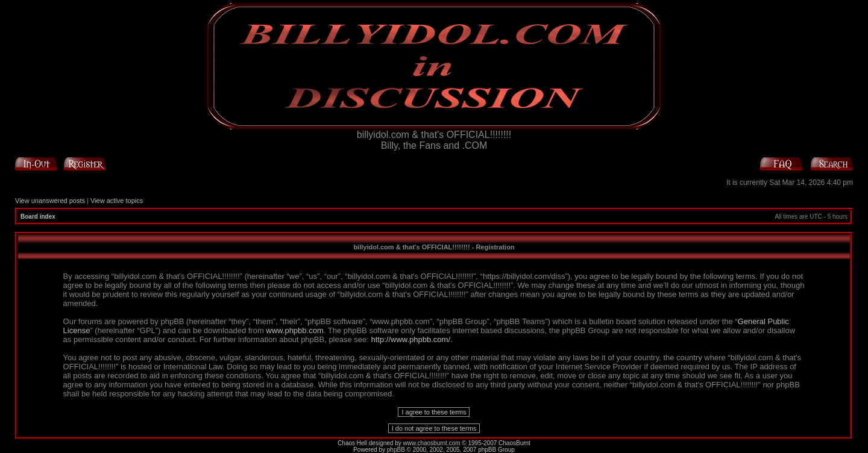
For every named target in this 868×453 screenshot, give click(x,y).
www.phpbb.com (294, 330)
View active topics (117, 201)
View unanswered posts (50, 201)
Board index (38, 217)
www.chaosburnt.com (432, 443)
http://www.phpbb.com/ (411, 339)
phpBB (396, 450)
